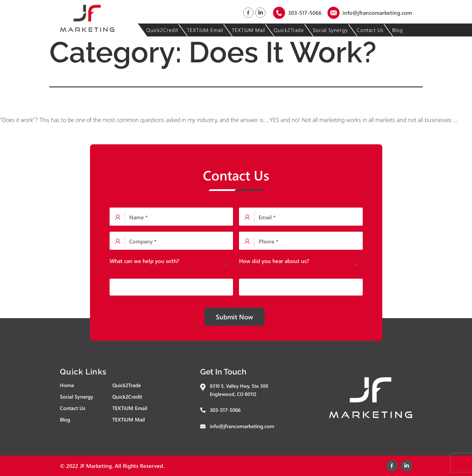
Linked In (260, 13)
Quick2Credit (162, 30)
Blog (398, 30)
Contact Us (370, 30)
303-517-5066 (305, 13)
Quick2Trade (289, 30)
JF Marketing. (96, 466)
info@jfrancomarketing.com (377, 13)
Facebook (248, 13)
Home (67, 385)
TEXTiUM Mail (248, 30)
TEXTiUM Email (205, 30)
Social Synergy (330, 30)
